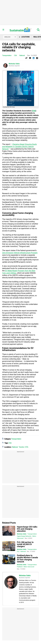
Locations (24, 37)
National (22, 55)
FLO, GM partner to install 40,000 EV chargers (25, 544)
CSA (15, 55)
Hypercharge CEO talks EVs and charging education (27, 529)
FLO (18, 551)
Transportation (7, 55)
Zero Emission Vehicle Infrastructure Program (20, 253)
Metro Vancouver (29, 567)
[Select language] (10, 37)
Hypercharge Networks (24, 536)
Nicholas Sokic (14, 64)
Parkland (20, 567)
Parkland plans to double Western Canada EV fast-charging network (27, 559)
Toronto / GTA (23, 447)
